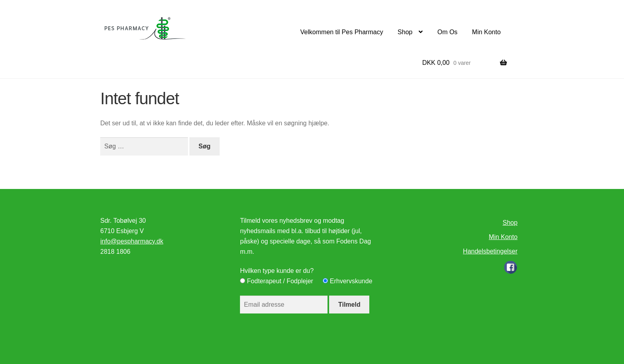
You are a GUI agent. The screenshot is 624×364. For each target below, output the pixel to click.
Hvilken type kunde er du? (277, 271)
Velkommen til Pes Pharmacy (342, 32)
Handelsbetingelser (490, 251)
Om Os (448, 32)
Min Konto (486, 32)
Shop (405, 32)
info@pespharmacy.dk (132, 241)
